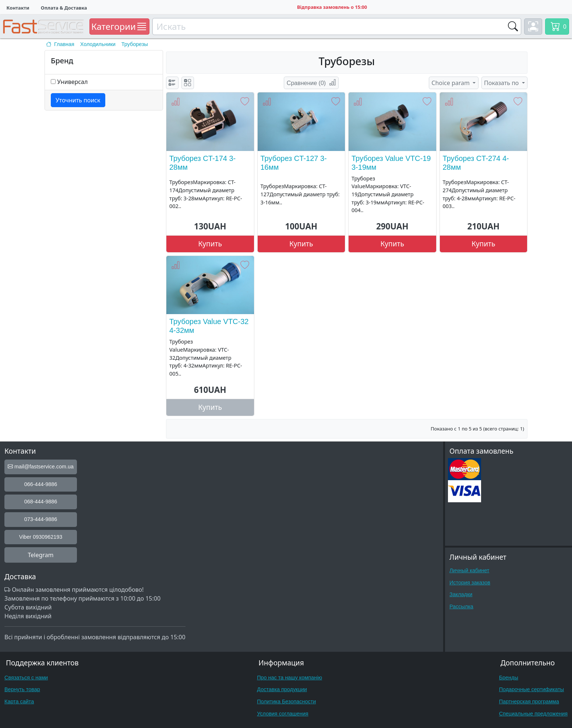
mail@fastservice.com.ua (41, 467)
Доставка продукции (282, 689)
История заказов (470, 583)
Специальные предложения (533, 714)
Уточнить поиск (78, 100)
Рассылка (461, 606)
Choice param (451, 83)
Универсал (72, 82)
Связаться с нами (26, 678)
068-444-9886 (41, 502)
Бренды (509, 678)
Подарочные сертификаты (532, 689)
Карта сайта (19, 701)
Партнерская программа (529, 701)
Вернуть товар (22, 689)
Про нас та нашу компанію (289, 678)
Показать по (502, 83)
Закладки (461, 594)
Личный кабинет (469, 570)
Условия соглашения (283, 714)
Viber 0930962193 (41, 537)
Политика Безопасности (286, 701)
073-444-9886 (41, 519)
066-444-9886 (41, 484)
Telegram (40, 555)
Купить (210, 244)
